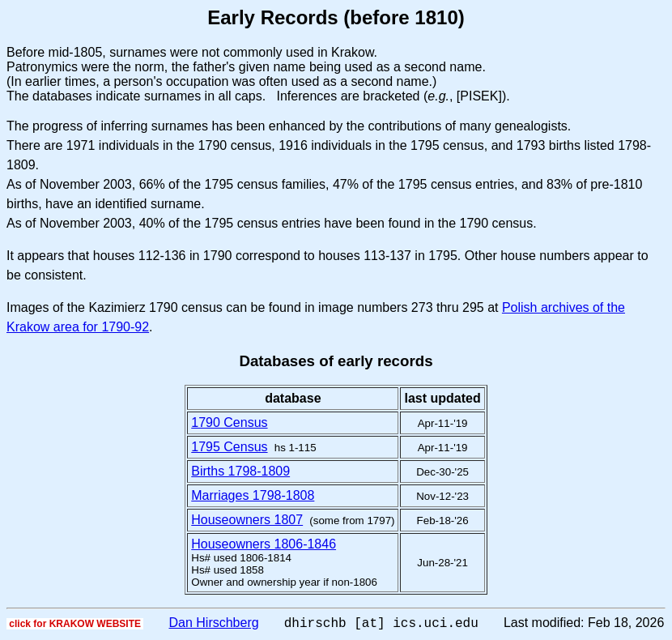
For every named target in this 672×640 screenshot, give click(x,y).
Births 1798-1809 (240, 471)
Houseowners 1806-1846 (264, 544)
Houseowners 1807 (247, 520)
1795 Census (229, 447)
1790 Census (229, 422)
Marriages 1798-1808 (253, 495)
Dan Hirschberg (213, 625)
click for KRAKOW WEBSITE (75, 626)
